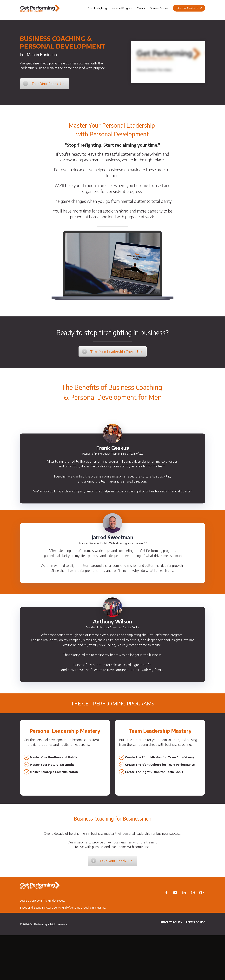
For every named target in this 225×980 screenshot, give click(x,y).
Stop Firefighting (97, 8)
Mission (141, 8)
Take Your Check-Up (189, 8)
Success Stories (159, 8)
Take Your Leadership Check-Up (112, 351)
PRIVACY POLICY (171, 922)
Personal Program (122, 8)
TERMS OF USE (195, 922)
